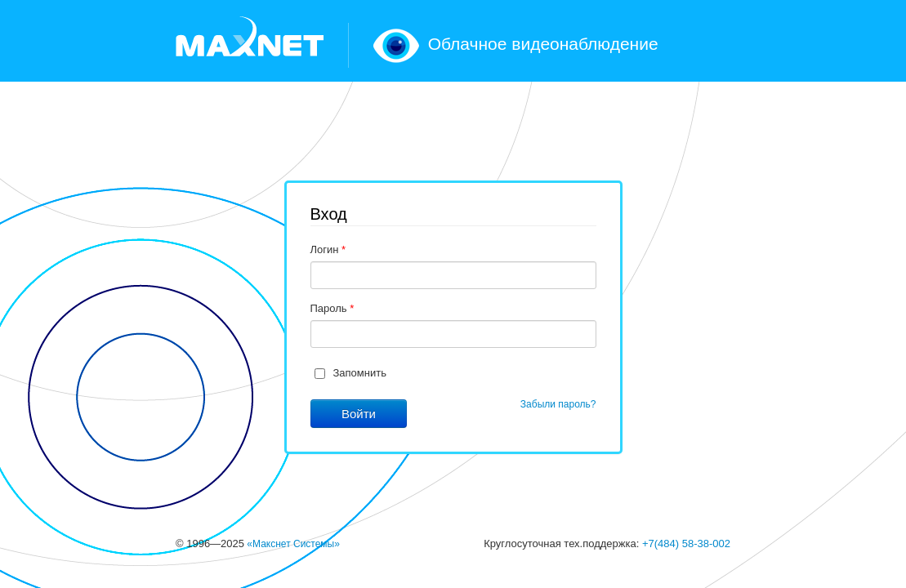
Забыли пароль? (558, 404)
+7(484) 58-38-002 (686, 543)
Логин (328, 249)
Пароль (332, 308)
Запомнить (360, 373)
